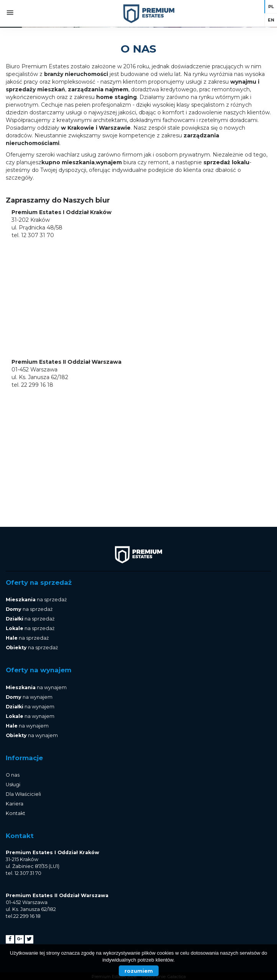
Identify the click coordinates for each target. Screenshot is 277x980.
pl (271, 7)
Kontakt (16, 813)
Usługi (13, 784)
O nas (13, 775)
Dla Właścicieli (23, 794)
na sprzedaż (36, 600)
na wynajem (36, 687)
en (271, 20)
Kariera (15, 804)
